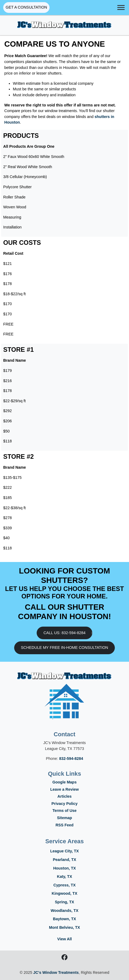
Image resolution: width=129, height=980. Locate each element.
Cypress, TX (64, 885)
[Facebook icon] (64, 958)
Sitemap (64, 818)
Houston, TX (65, 868)
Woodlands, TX (64, 911)
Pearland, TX (64, 860)
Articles (65, 796)
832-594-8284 (71, 759)
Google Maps (64, 782)
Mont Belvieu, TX (64, 927)
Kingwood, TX (64, 893)
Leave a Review (64, 789)
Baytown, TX (64, 919)
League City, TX (65, 851)
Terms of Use (64, 811)
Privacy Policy (64, 804)
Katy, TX (65, 877)
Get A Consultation (26, 7)
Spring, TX (64, 902)
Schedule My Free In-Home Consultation (64, 648)
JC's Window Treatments (56, 972)
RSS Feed (64, 825)
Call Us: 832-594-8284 (64, 633)
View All (64, 939)
